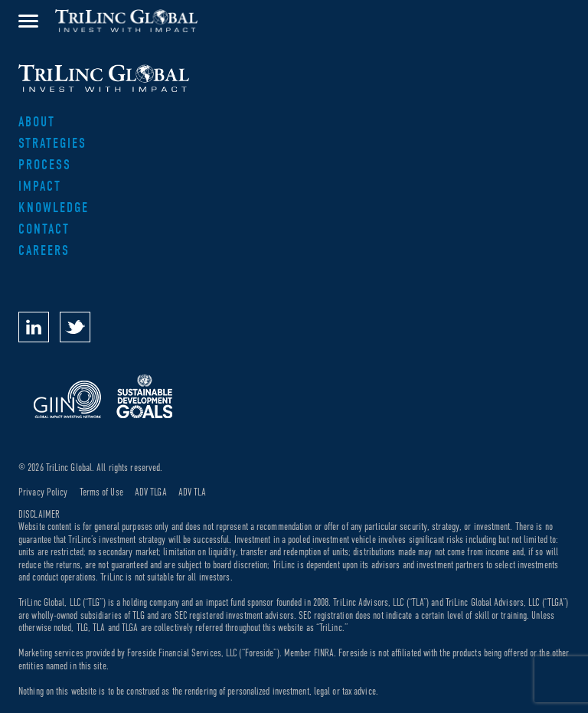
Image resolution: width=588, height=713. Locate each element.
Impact (40, 186)
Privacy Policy (43, 492)
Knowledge (54, 208)
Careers (44, 251)
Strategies (52, 144)
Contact (44, 229)
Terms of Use (101, 492)
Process (45, 165)
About (37, 122)
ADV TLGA (151, 492)
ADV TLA (193, 492)
